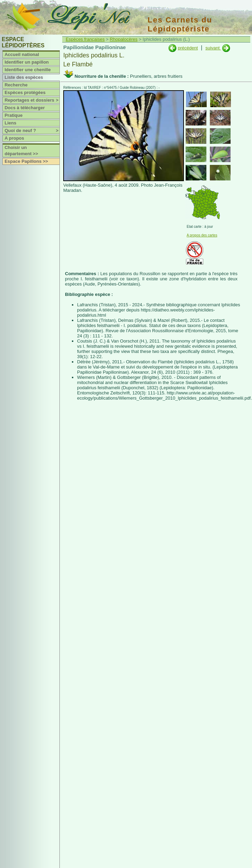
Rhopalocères (124, 39)
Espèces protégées (25, 92)
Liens (10, 123)
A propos (14, 138)
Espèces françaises (85, 39)
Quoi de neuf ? (32, 131)
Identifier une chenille (28, 70)
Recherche (16, 85)
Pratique (13, 115)
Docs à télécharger (25, 108)
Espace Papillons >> (26, 161)
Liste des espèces (24, 77)
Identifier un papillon (27, 62)
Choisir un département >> (21, 151)
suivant (213, 48)
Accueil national (22, 54)
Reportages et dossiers (32, 100)
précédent (188, 48)
